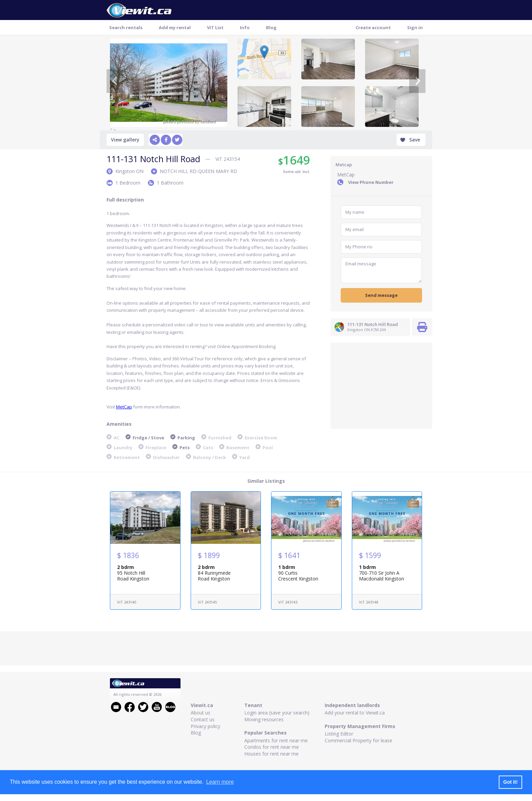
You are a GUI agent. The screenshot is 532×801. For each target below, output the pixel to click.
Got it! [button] (510, 782)
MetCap (124, 407)
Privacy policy (205, 726)
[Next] (417, 81)
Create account (373, 27)
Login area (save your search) (277, 713)
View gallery (125, 140)
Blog (271, 27)
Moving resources (264, 719)
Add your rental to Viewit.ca (355, 713)
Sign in (415, 27)
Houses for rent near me (271, 754)
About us (201, 713)
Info (245, 27)
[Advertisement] (381, 385)
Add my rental (175, 27)
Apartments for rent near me (276, 740)
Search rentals (126, 27)
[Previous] (115, 81)
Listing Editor (339, 734)
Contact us (203, 719)
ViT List (215, 27)
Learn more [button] (220, 782)
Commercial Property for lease (358, 740)
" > (169, 83)
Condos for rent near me (272, 747)
